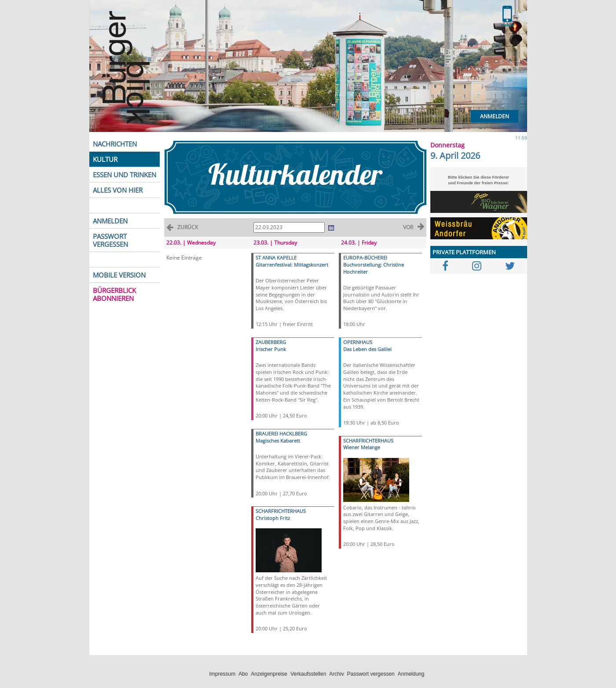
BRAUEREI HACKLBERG (281, 434)
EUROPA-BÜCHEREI (365, 258)
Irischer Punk (271, 349)
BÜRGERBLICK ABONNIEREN (114, 294)
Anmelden (495, 116)
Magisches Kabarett (278, 441)
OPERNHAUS (358, 342)
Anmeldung (411, 674)
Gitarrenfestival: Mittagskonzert (292, 265)
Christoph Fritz (273, 518)
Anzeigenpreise (269, 674)
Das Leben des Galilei (367, 349)
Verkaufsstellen (308, 674)
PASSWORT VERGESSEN (110, 240)
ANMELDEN (110, 221)
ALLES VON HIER (118, 190)
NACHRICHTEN (115, 144)
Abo (243, 674)
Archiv (336, 674)
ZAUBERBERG (271, 342)
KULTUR (105, 159)
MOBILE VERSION (119, 275)
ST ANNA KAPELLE (276, 258)
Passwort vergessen (371, 674)
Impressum (222, 674)
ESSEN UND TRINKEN (125, 175)
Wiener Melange (362, 447)
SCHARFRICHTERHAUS (281, 511)
